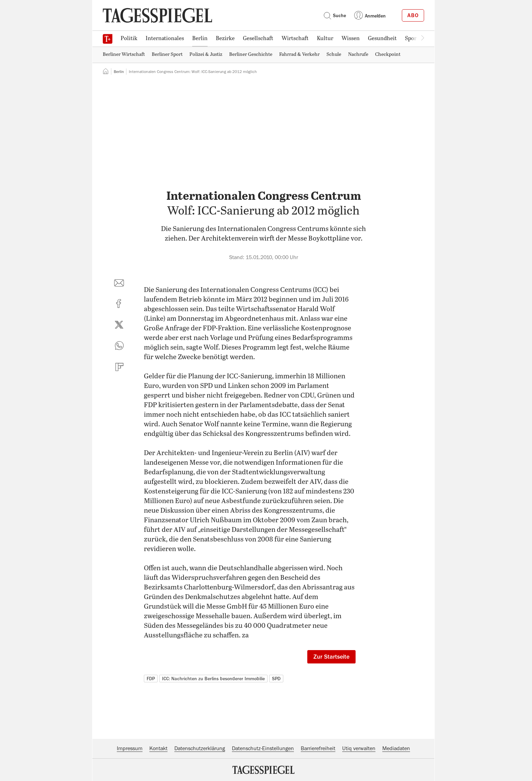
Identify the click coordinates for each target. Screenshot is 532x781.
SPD (276, 679)
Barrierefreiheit (318, 748)
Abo (413, 15)
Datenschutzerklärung (200, 748)
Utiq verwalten (359, 748)
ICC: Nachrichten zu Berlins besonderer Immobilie (213, 679)
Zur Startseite (331, 657)
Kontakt (158, 748)
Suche (335, 15)
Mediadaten (396, 748)
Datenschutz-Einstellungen (263, 748)
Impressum (130, 748)
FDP (151, 679)
